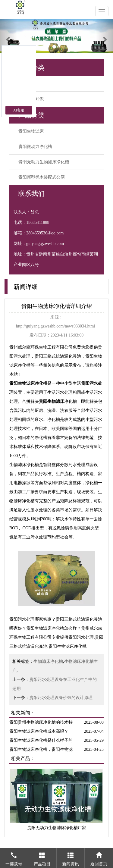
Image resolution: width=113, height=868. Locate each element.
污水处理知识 (31, 99)
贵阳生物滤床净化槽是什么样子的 (41, 740)
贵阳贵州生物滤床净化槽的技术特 (41, 722)
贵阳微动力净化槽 (35, 147)
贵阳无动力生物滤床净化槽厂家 (57, 828)
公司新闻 (27, 84)
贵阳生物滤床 (31, 131)
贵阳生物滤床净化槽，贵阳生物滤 (41, 749)
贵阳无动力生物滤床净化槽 (44, 162)
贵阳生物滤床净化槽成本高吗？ (39, 731)
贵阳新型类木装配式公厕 (42, 177)
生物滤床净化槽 (48, 661)
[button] (8, 36)
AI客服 (19, 110)
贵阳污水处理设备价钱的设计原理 (61, 698)
